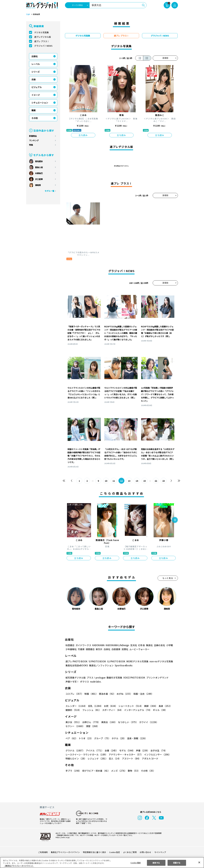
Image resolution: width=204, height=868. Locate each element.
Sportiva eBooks (123, 665)
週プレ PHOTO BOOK (76, 661)
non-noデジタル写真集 (159, 661)
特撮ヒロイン (76, 758)
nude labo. (96, 682)
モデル (126, 750)
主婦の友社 (159, 645)
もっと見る (168, 578)
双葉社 (125, 649)
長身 (164, 706)
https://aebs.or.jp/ (62, 837)
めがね (124, 694)
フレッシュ (91, 710)
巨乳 (95, 706)
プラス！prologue (96, 678)
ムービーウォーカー (139, 649)
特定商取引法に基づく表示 (95, 852)
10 (106, 481)
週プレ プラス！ (42, 41)
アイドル (94, 750)
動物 (133, 771)
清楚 (72, 726)
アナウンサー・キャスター (126, 754)
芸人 (114, 758)
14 (137, 481)
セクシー (168, 722)
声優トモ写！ (72, 682)
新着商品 (33, 136)
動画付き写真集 (114, 678)
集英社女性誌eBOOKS (77, 665)
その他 (35, 118)
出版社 (35, 56)
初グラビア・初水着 (96, 771)
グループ (102, 738)
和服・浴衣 (142, 694)
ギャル (159, 710)
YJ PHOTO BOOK (97, 661)
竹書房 (81, 649)
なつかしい (127, 722)
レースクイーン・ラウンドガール (86, 754)
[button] (175, 520)
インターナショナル (137, 710)
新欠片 (99, 649)
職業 (34, 110)
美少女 (73, 722)
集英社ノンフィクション (101, 665)
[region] (102, 863)
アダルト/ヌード (149, 758)
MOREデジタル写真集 (136, 661)
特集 (31, 145)
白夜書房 (116, 649)
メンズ (118, 771)
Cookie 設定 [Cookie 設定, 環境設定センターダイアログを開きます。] (136, 863)
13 (129, 481)
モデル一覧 (49, 191)
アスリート (131, 758)
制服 (91, 694)
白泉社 (107, 649)
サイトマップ (160, 852)
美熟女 (108, 722)
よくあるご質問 (130, 852)
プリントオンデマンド (156, 678)
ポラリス (85, 682)
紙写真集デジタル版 (76, 678)
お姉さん (91, 722)
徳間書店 (90, 649)
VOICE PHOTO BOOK (133, 678)
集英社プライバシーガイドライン (65, 852)
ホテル (118, 738)
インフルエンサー (157, 754)
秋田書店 (70, 645)
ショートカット (130, 706)
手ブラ (73, 771)
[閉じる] (199, 862)
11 (114, 481)
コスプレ (74, 694)
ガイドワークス (83, 645)
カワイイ (148, 722)
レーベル (36, 64)
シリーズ (36, 72)
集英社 (149, 645)
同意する (177, 863)
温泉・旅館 (136, 738)
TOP (28, 14)
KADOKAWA (98, 645)
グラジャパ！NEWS (43, 46)
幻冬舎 (141, 645)
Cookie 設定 (115, 852)
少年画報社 (71, 649)
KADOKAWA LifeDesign (117, 645)
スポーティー (112, 710)
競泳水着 (107, 694)
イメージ (36, 95)
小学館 (169, 645)
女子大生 (157, 750)
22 (156, 481)
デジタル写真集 (42, 32)
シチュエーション (40, 103)
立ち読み (83, 135)
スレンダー (76, 706)
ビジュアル (37, 87)
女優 (111, 750)
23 (163, 481)
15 (145, 481)
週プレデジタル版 (43, 37)
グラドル (75, 750)
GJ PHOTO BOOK (115, 661)
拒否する (156, 863)
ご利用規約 (43, 852)
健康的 (73, 710)
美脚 (149, 706)
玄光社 (133, 645)
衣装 (34, 79)
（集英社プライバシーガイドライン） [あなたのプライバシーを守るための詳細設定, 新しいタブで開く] (19, 866)
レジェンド (97, 758)
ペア (71, 738)
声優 (141, 750)
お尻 (110, 706)
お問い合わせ (145, 852)
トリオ (86, 738)
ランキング (34, 140)
